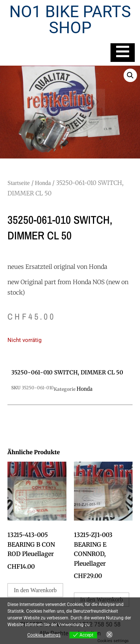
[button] (130, 75)
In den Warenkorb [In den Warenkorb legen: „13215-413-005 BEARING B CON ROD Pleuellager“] (35, 590)
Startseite (19, 183)
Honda (43, 183)
